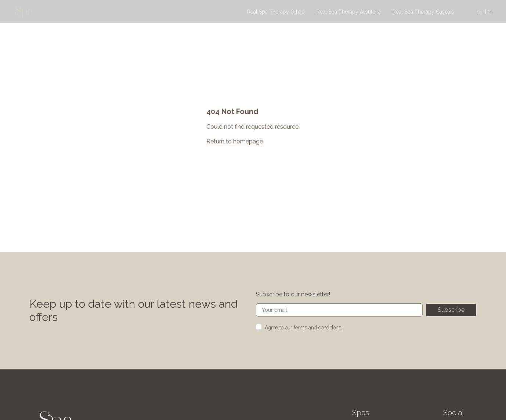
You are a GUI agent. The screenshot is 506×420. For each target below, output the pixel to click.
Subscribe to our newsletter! (293, 294)
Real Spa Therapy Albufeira (349, 12)
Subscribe (451, 310)
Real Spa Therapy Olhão (276, 12)
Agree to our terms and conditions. (303, 328)
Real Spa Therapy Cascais (423, 12)
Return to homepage (235, 141)
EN (480, 12)
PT (491, 12)
